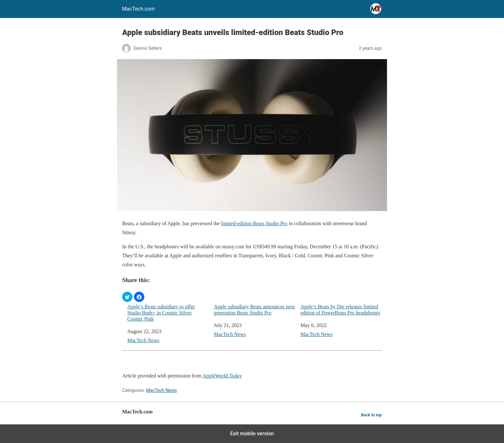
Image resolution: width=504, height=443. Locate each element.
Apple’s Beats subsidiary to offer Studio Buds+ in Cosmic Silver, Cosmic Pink (161, 313)
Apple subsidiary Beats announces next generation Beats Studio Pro (254, 310)
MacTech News (143, 340)
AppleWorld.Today (222, 376)
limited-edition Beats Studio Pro (254, 223)
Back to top (371, 415)
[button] (127, 297)
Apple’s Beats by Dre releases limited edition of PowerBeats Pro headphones (340, 310)
